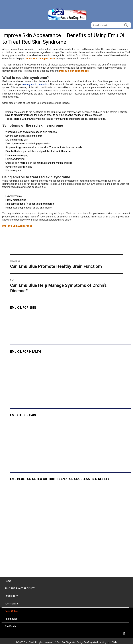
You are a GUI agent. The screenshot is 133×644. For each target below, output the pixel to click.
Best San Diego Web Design (70, 642)
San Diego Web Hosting (95, 642)
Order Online (11, 611)
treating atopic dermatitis (35, 84)
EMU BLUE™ (11, 596)
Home (8, 581)
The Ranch (10, 626)
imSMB (113, 642)
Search (126, 25)
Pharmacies (11, 619)
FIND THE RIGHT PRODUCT (20, 588)
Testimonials (12, 604)
